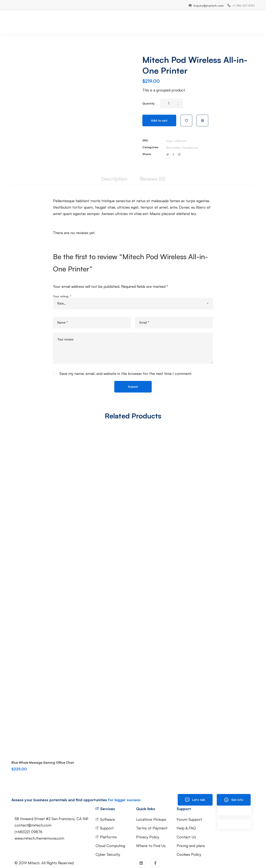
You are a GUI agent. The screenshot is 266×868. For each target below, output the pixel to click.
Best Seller (173, 148)
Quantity (148, 103)
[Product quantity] (172, 103)
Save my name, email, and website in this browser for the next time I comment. (126, 373)
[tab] (114, 179)
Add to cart (159, 120)
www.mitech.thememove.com (39, 838)
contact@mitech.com (33, 825)
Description (114, 179)
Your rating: (62, 296)
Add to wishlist (186, 120)
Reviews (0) (152, 179)
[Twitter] (168, 155)
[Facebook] (174, 155)
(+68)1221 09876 (28, 832)
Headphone (190, 148)
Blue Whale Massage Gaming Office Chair (43, 763)
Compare (202, 120)
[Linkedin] (179, 155)
